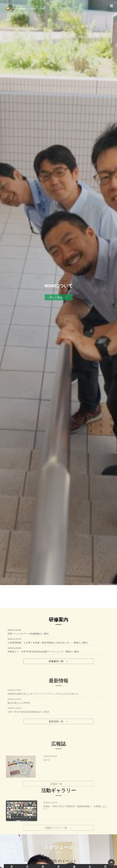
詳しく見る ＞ (59, 308)
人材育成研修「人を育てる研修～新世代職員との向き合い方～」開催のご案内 (47, 643)
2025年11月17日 (14, 639)
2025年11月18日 (14, 630)
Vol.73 (46, 783)
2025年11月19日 (14, 722)
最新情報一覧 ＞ (58, 744)
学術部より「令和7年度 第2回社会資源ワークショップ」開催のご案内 (43, 652)
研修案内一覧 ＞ (58, 661)
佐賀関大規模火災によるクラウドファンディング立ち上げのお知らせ (43, 716)
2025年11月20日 (14, 713)
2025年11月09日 (14, 648)
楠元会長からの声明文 (19, 725)
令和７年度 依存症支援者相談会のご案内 (28, 734)
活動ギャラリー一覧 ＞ (58, 845)
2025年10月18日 (50, 779)
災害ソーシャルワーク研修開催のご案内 (28, 634)
